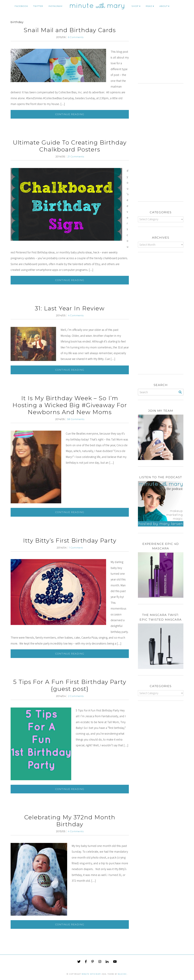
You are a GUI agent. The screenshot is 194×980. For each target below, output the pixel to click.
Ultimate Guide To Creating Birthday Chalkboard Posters (70, 146)
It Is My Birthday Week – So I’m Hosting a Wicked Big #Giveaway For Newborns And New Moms (70, 405)
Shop (135, 6)
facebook (21, 6)
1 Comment (76, 548)
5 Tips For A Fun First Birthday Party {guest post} (70, 685)
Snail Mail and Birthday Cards (70, 30)
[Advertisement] (163, 53)
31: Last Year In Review (70, 308)
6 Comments (76, 37)
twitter (38, 6)
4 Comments (76, 315)
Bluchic (122, 974)
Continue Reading (70, 114)
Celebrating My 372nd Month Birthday (70, 821)
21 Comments (76, 157)
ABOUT (163, 6)
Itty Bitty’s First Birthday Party (70, 541)
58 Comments (76, 419)
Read (149, 6)
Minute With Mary (91, 974)
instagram (55, 6)
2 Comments (76, 696)
